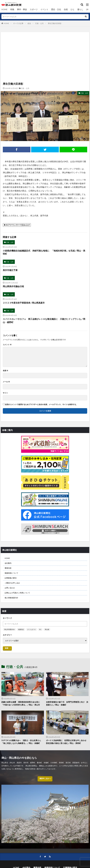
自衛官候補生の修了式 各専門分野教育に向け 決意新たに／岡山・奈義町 (67, 703)
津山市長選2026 (9, 629)
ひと (65, 9)
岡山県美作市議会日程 (13, 286)
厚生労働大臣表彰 (55, 23)
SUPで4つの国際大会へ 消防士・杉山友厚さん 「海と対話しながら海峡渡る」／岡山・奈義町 (22, 742)
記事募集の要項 (11, 578)
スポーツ (30, 9)
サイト (5, 393)
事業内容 (8, 568)
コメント (7, 345)
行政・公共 (39, 23)
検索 (7, 648)
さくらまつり (32, 629)
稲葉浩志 (21, 629)
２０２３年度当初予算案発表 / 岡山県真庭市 (24, 303)
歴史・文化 (50, 9)
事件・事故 (20, 9)
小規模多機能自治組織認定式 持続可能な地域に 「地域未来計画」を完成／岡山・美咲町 (44, 252)
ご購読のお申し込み (12, 583)
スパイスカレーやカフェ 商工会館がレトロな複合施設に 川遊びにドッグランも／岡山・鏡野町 (44, 321)
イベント (40, 9)
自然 (59, 9)
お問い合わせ (10, 588)
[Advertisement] (45, 44)
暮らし (72, 9)
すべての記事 (18, 23)
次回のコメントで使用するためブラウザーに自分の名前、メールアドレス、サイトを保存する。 (41, 404)
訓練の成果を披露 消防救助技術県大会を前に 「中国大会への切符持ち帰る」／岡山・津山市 (22, 703)
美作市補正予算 (10, 270)
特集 (11, 9)
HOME (4, 9)
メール (6, 382)
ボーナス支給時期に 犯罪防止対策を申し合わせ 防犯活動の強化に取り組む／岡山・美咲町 (67, 742)
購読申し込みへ (45, 780)
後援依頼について (11, 573)
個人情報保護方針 (11, 598)
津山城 (47, 629)
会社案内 (8, 563)
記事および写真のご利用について (17, 593)
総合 (79, 9)
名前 (5, 371)
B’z (40, 629)
